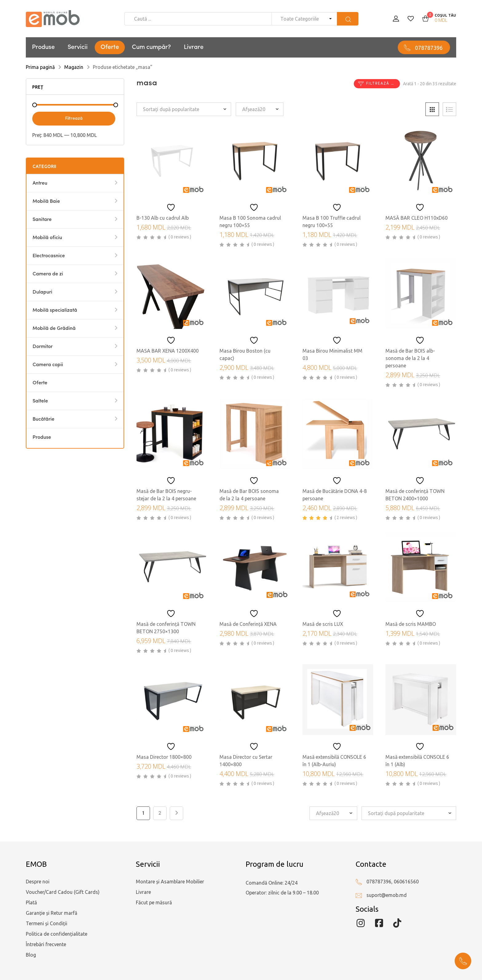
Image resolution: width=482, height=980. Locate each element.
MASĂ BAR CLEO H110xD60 (417, 218)
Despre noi (38, 882)
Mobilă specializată (55, 310)
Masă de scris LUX (323, 624)
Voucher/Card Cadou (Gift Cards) (63, 892)
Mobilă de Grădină (54, 329)
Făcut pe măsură (154, 902)
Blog (31, 955)
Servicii (78, 47)
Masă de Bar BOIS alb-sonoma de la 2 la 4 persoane (410, 358)
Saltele (40, 401)
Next (176, 813)
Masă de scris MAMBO (411, 624)
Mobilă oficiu (47, 238)
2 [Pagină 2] (160, 813)
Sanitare (42, 220)
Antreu (40, 183)
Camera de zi (48, 274)
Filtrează (74, 118)
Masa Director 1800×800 (164, 757)
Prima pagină (40, 67)
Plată (31, 902)
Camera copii (48, 365)
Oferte (110, 47)
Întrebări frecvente (46, 944)
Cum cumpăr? (151, 47)
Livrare (194, 47)
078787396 (429, 48)
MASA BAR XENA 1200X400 (168, 351)
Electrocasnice (49, 256)
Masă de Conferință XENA (248, 624)
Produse (43, 47)
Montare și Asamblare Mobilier (170, 882)
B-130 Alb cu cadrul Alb (163, 218)
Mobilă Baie (46, 202)
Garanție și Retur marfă (51, 913)
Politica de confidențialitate (57, 934)
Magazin (74, 67)
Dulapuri (42, 292)
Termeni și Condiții (47, 923)
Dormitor (43, 347)
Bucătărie (43, 419)
